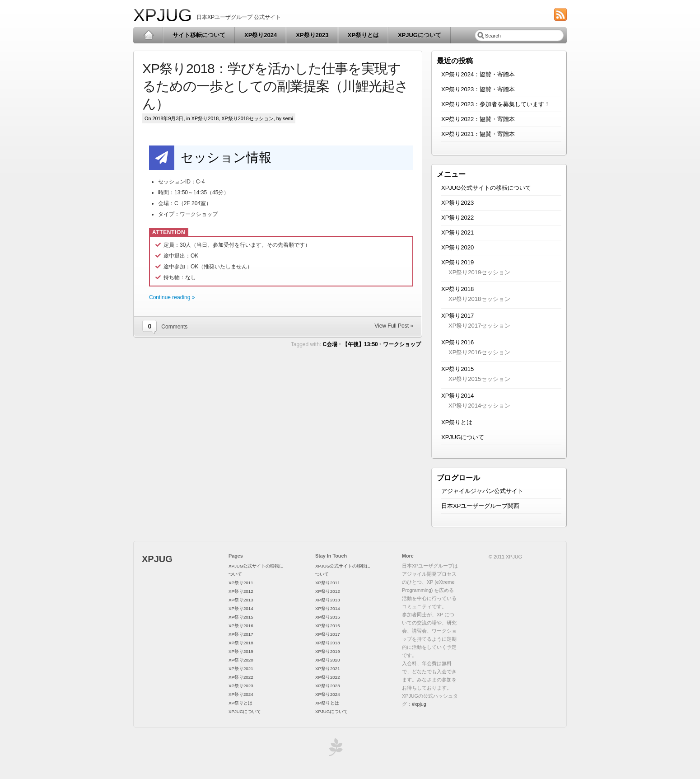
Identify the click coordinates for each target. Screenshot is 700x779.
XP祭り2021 (457, 232)
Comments (174, 327)
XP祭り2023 (312, 35)
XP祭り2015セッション (479, 379)
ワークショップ (402, 344)
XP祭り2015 (457, 369)
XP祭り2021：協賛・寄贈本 (478, 134)
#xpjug (419, 704)
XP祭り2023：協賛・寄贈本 (478, 89)
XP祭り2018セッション (247, 118)
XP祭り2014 (457, 396)
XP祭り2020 (457, 247)
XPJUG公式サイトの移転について (486, 188)
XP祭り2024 (261, 35)
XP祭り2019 (457, 262)
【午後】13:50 (360, 344)
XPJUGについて (420, 35)
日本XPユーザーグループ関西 (480, 506)
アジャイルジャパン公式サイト (482, 491)
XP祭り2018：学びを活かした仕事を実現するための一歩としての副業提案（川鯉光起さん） (275, 86)
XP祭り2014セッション (479, 406)
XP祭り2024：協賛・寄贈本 (478, 74)
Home (148, 35)
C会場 (330, 344)
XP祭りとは (363, 35)
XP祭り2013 (241, 600)
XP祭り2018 (205, 118)
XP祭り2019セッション (479, 272)
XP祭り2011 (241, 583)
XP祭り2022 (457, 218)
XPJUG (163, 15)
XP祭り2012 (241, 591)
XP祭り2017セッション (479, 326)
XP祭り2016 (457, 342)
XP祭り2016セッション (479, 352)
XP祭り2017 (457, 316)
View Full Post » (394, 326)
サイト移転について (199, 35)
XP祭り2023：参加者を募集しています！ (496, 104)
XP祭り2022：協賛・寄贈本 (478, 119)
